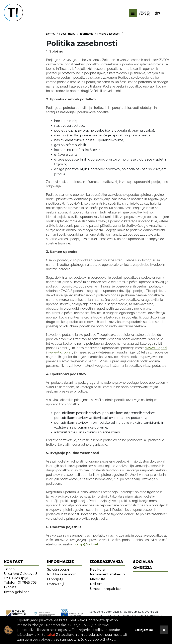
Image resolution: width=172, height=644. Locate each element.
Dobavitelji (56, 584)
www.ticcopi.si (60, 352)
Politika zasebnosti (62, 574)
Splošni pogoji (58, 569)
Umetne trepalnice (105, 589)
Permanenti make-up (107, 574)
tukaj (51, 635)
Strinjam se (144, 630)
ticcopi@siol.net (86, 544)
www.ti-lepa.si (156, 348)
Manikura (98, 579)
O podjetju (56, 579)
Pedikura (97, 569)
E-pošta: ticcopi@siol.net (17, 590)
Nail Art (96, 584)
